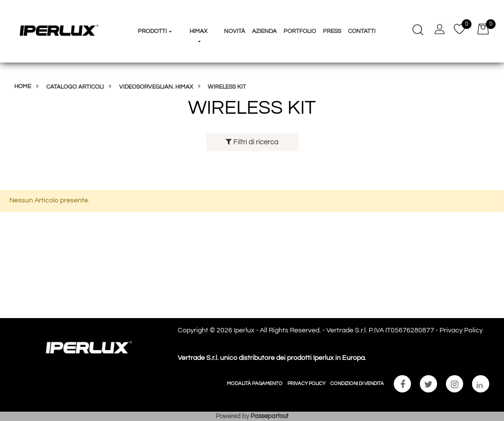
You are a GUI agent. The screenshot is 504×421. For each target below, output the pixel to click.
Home (23, 86)
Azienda (264, 31)
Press (332, 31)
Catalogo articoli (75, 87)
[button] (155, 13)
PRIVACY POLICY (306, 384)
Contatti (362, 31)
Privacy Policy (461, 330)
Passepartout (269, 416)
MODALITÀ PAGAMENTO (255, 384)
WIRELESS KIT (227, 87)
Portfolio (300, 31)
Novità (235, 31)
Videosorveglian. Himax (156, 87)
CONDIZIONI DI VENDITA (357, 384)
